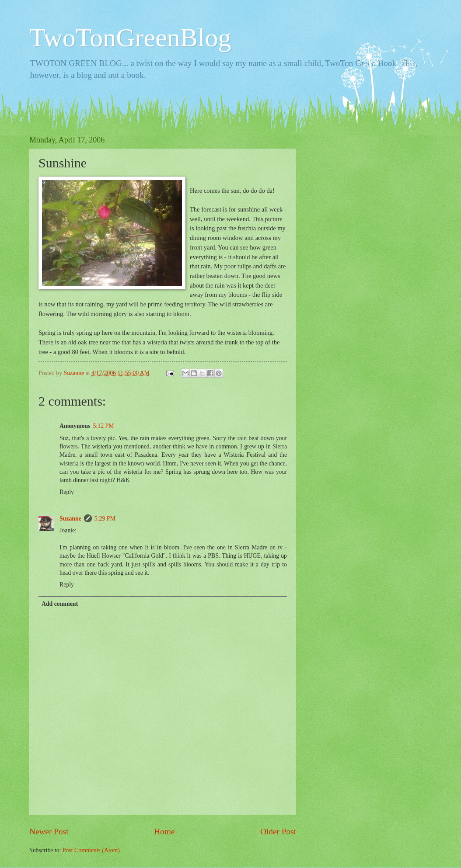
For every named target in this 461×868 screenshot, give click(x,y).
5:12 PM (104, 426)
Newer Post (49, 832)
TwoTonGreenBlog (130, 38)
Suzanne (70, 519)
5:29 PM (105, 519)
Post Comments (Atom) (91, 850)
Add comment (60, 604)
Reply (67, 492)
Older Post (278, 832)
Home (164, 832)
